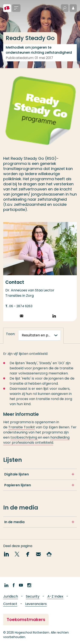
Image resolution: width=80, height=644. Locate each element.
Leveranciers (36, 604)
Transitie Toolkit (22, 429)
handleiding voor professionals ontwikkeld (36, 442)
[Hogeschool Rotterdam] (7, 8)
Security (33, 596)
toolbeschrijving (24, 439)
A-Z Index (55, 596)
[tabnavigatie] (39, 335)
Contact (10, 604)
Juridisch (11, 596)
